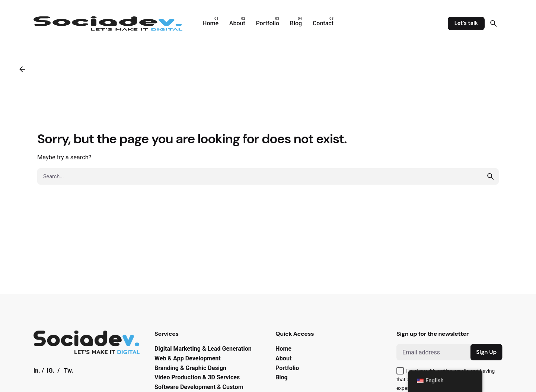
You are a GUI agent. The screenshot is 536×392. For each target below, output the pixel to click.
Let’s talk (466, 23)
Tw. (69, 371)
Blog (282, 377)
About (283, 358)
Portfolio (287, 368)
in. (37, 371)
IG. (51, 371)
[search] (491, 176)
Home (283, 349)
